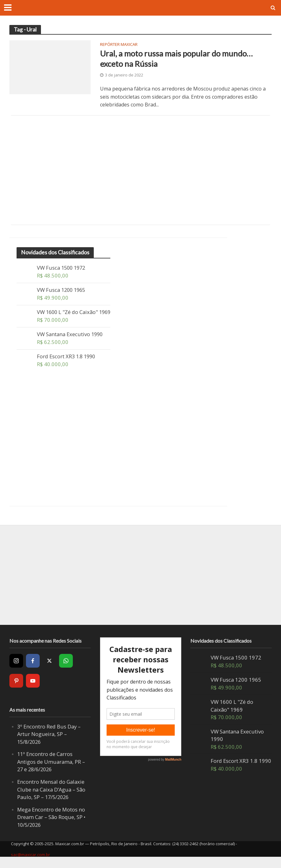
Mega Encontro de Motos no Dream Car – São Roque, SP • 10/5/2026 (51, 825)
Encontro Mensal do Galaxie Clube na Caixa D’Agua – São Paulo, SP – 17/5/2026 (51, 797)
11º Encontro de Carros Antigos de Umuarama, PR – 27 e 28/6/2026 (51, 769)
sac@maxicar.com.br (30, 862)
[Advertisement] (140, 170)
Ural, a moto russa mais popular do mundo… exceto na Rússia (176, 59)
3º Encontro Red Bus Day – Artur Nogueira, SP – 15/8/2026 (49, 742)
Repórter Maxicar (119, 45)
